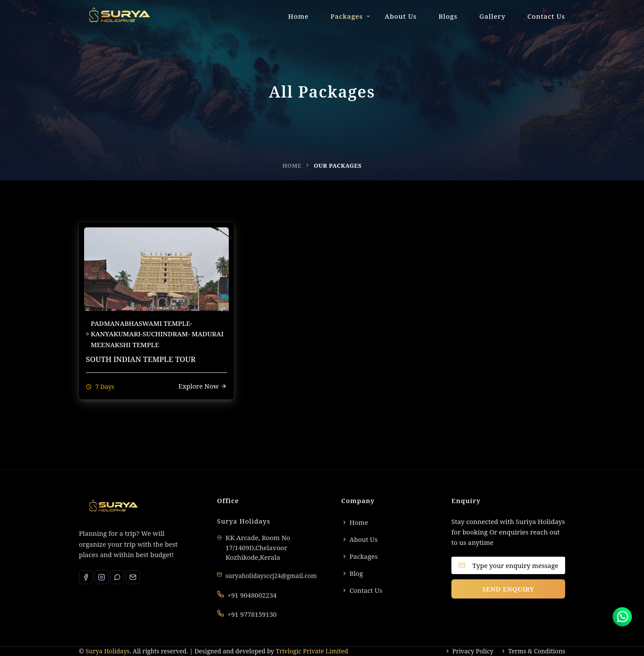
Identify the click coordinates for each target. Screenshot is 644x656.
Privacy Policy (469, 651)
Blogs (448, 16)
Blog (352, 573)
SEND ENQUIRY (508, 589)
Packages (347, 16)
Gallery (492, 16)
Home (298, 16)
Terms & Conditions (533, 651)
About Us (401, 16)
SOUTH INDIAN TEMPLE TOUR (141, 359)
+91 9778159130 (252, 614)
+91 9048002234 (252, 595)
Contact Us (546, 16)
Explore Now (203, 386)
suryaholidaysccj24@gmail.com (271, 576)
